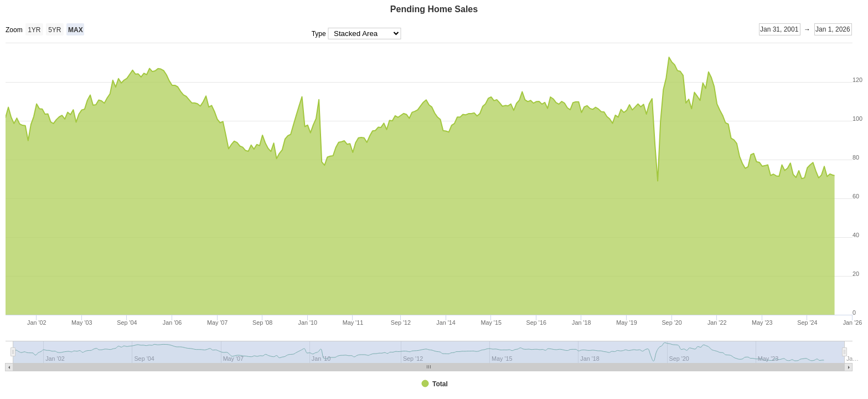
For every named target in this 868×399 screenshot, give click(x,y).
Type (320, 34)
